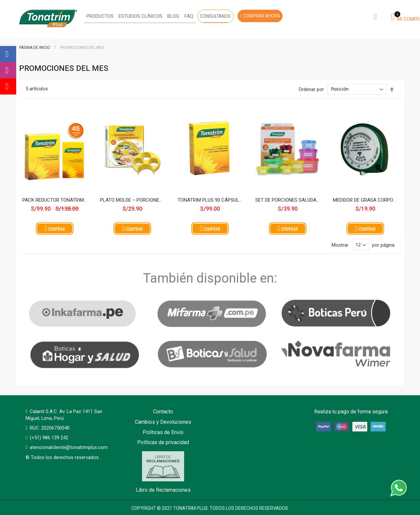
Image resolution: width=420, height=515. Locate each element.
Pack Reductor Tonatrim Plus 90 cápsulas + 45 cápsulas (55, 200)
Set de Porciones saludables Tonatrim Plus (288, 200)
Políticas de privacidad (163, 442)
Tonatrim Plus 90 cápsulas (210, 200)
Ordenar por (311, 89)
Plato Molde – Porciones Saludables (132, 200)
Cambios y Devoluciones (163, 422)
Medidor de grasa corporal (365, 200)
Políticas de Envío (163, 432)
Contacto (163, 412)
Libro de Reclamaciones (163, 472)
